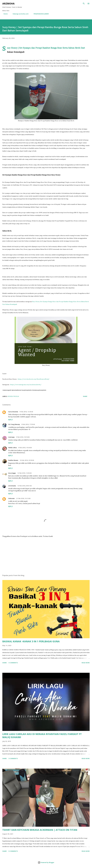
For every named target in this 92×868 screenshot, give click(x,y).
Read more (86, 663)
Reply (11, 420)
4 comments (13, 663)
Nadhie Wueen (13, 460)
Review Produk (13, 396)
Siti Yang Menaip (14, 424)
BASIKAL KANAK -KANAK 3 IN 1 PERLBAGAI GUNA (31, 641)
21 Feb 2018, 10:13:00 (23, 498)
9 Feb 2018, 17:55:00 (28, 424)
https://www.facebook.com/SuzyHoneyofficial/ (34, 379)
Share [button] (85, 396)
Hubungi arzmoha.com (19, 14)
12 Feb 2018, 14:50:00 (24, 473)
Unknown (11, 498)
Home (4, 14)
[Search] (84, 4)
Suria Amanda (13, 412)
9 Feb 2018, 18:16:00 (23, 437)
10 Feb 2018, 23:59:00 (27, 460)
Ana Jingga (12, 473)
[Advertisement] (46, 554)
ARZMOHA (8, 3)
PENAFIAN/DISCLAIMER (40, 14)
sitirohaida (12, 486)
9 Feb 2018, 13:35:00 (26, 412)
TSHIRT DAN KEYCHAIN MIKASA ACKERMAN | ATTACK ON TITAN (40, 830)
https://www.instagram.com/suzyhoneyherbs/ (26, 385)
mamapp (11, 437)
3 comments (13, 758)
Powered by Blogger (46, 862)
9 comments (13, 851)
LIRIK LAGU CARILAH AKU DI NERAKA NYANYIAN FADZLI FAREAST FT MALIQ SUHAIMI (42, 736)
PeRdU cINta (12, 448)
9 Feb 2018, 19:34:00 (25, 448)
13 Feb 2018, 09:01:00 (25, 486)
